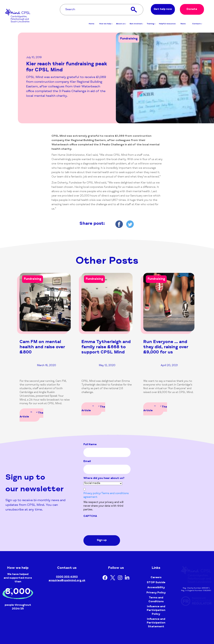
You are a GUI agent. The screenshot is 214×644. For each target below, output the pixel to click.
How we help (106, 24)
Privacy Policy (156, 593)
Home (92, 24)
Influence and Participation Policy (156, 610)
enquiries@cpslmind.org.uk (67, 581)
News (183, 24)
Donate (192, 10)
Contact (197, 24)
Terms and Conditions (156, 600)
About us (121, 24)
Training (151, 24)
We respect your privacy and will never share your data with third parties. (103, 506)
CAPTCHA (90, 516)
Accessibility (156, 588)
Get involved (136, 24)
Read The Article (31, 415)
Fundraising (129, 39)
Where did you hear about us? (104, 478)
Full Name (90, 445)
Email (87, 462)
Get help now (163, 10)
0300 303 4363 (67, 577)
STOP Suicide (156, 583)
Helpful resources (167, 24)
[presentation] (109, 526)
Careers (156, 578)
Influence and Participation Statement (156, 623)
